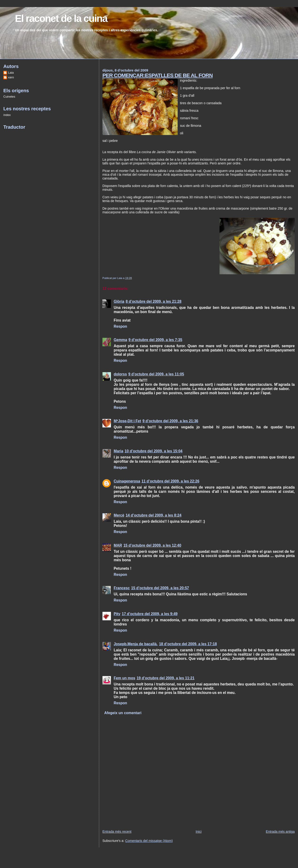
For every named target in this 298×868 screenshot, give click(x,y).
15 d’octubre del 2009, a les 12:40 (152, 545)
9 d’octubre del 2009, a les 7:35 (155, 340)
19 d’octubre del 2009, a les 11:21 (165, 678)
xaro (11, 77)
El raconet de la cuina (61, 18)
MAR (118, 545)
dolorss (120, 374)
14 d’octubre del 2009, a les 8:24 (154, 515)
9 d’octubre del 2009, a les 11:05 (156, 374)
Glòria (119, 301)
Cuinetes (9, 97)
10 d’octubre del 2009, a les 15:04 (153, 451)
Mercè (119, 515)
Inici (199, 832)
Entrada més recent (117, 832)
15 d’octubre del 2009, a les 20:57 (160, 588)
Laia (11, 73)
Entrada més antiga (280, 832)
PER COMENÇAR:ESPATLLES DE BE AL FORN (158, 75)
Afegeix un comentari (123, 713)
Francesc (122, 588)
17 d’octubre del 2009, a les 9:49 (150, 614)
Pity (117, 614)
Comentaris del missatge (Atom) (149, 841)
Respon (120, 326)
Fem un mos (125, 678)
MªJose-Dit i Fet (127, 421)
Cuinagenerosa (127, 481)
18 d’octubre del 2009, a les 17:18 (188, 644)
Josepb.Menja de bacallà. (136, 644)
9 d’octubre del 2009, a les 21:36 (170, 421)
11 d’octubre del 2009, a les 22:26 (170, 481)
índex (7, 115)
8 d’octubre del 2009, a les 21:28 (154, 301)
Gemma (120, 340)
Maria (119, 451)
